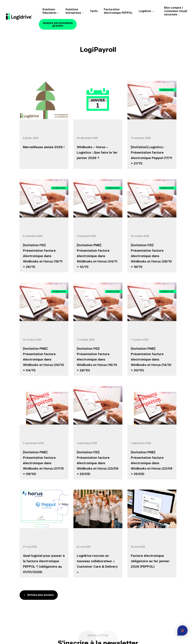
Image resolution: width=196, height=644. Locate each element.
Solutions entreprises (73, 11)
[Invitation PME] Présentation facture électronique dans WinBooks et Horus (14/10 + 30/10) (151, 360)
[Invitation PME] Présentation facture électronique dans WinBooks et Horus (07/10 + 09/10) (43, 463)
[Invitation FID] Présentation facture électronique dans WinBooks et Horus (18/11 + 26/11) (43, 256)
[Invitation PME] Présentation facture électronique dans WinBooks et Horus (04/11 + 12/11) (97, 256)
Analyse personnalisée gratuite (58, 24)
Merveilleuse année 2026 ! (44, 147)
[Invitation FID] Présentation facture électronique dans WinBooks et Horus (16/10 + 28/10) (97, 360)
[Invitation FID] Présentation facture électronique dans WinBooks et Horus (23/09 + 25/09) (98, 463)
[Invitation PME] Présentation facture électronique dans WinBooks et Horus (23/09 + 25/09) (152, 463)
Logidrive (145, 11)
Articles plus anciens (41, 595)
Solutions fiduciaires (49, 11)
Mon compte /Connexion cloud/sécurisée (176, 11)
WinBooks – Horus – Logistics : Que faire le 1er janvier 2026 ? (97, 153)
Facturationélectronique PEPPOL (118, 11)
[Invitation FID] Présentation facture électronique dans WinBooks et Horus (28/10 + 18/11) (151, 256)
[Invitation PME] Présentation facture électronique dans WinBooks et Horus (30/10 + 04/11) (43, 360)
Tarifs (94, 11)
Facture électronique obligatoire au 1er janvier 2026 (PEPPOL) (150, 561)
